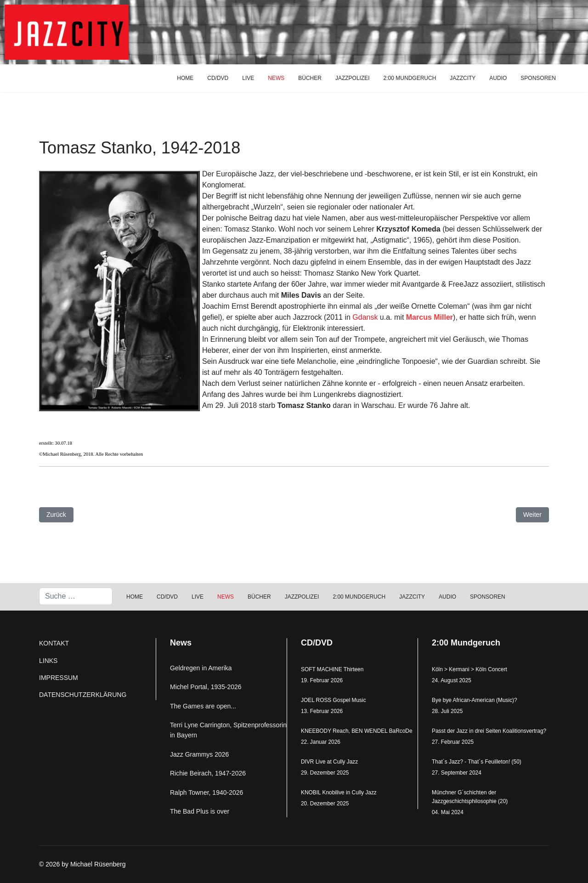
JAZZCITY (463, 78)
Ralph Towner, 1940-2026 (206, 792)
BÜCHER (310, 78)
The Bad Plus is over (200, 811)
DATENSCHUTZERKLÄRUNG (83, 695)
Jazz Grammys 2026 (199, 754)
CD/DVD (218, 78)
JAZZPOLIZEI (353, 78)
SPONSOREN (538, 78)
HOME (185, 78)
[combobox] (76, 596)
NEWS (276, 78)
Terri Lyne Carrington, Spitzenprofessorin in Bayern (228, 730)
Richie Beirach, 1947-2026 (208, 773)
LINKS (48, 661)
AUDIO (498, 78)
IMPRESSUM (59, 678)
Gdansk (365, 317)
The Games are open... (203, 706)
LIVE (248, 78)
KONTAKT (54, 643)
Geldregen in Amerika (201, 668)
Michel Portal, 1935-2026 (206, 687)
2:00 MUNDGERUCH (410, 78)
